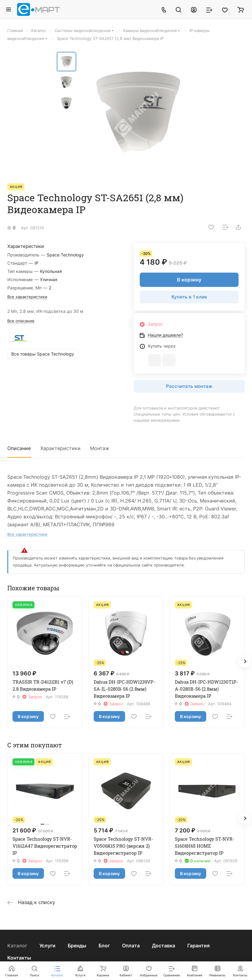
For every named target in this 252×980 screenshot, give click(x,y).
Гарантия (198, 946)
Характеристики (60, 448)
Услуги (47, 946)
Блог (104, 946)
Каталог (17, 946)
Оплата (131, 946)
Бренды (77, 946)
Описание (19, 448)
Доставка (164, 946)
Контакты (19, 958)
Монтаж (100, 448)
